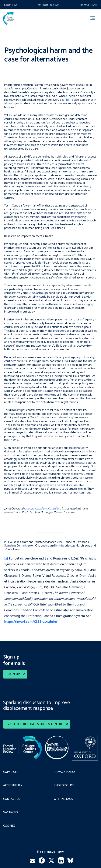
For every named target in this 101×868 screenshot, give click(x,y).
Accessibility (13, 786)
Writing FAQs (63, 799)
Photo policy (64, 786)
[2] (75, 255)
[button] (94, 18)
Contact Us (12, 799)
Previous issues (88, 5)
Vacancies (11, 813)
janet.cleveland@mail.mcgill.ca (42, 509)
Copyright (11, 772)
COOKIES (9, 826)
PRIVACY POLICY (65, 772)
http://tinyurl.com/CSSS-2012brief (31, 622)
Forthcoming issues (49, 5)
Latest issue (11, 5)
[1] (67, 100)
